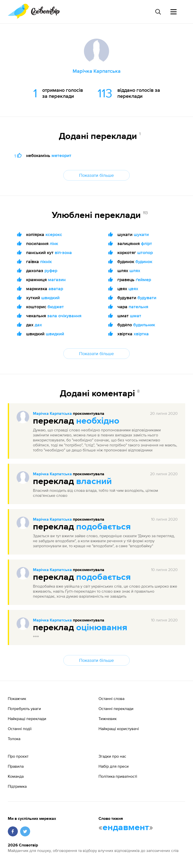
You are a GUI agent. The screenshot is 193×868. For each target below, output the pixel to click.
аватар (56, 289)
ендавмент (126, 828)
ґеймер (143, 280)
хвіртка (141, 334)
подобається (103, 527)
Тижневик (108, 719)
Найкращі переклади (27, 719)
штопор (145, 252)
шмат (136, 316)
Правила (16, 766)
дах (38, 325)
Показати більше (96, 175)
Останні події (20, 729)
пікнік (46, 261)
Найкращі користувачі (119, 729)
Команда (16, 776)
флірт (147, 243)
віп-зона (63, 252)
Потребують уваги (24, 708)
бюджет (56, 307)
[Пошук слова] (158, 12)
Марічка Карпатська (52, 414)
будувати (147, 298)
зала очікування (64, 316)
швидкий (50, 298)
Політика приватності (118, 776)
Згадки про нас (112, 756)
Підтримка (17, 786)
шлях (135, 270)
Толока (14, 739)
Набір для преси (114, 766)
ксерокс (54, 234)
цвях (133, 289)
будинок (144, 261)
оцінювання (102, 628)
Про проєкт (18, 756)
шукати (141, 234)
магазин (57, 280)
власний (94, 482)
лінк (54, 243)
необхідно (98, 421)
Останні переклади (116, 708)
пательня (138, 307)
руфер (51, 270)
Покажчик (17, 698)
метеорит (61, 155)
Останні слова (111, 698)
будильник (144, 325)
